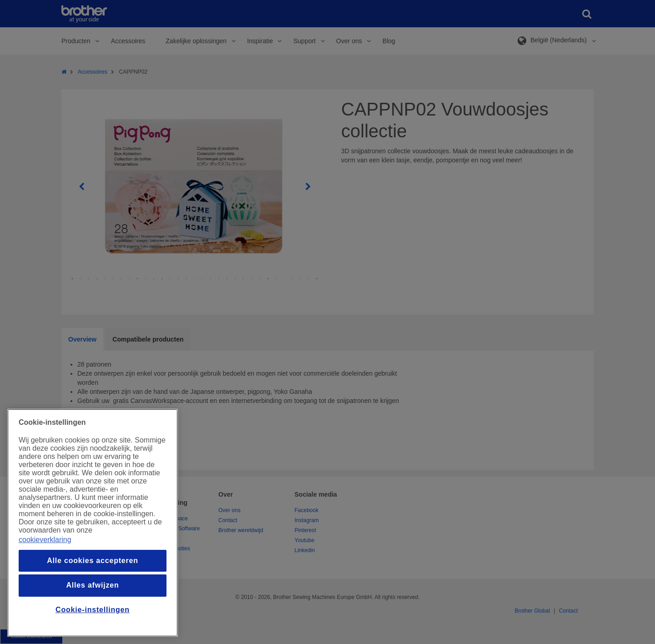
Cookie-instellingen (93, 610)
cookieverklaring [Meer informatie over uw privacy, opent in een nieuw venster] (45, 540)
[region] (93, 523)
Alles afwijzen (92, 585)
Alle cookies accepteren (93, 561)
